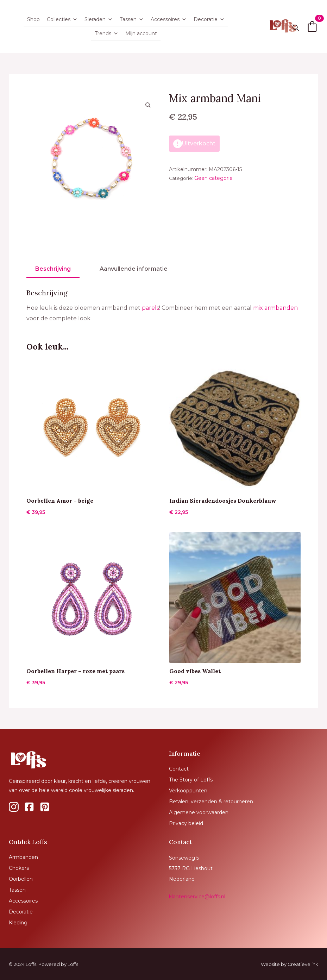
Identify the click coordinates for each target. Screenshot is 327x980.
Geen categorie (213, 178)
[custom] (14, 807)
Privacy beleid (186, 823)
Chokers (19, 868)
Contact (179, 769)
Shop (33, 19)
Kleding (18, 923)
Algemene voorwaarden (199, 812)
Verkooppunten (188, 791)
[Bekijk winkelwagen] (312, 26)
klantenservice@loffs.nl (197, 897)
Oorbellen (21, 879)
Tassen (132, 19)
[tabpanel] (163, 306)
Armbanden (23, 857)
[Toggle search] (296, 28)
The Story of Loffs (191, 780)
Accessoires (169, 19)
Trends (106, 33)
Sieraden (99, 19)
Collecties (62, 19)
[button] (148, 105)
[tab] (53, 269)
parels (150, 308)
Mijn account (141, 33)
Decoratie (209, 19)
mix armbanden (275, 308)
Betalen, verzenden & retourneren (211, 802)
